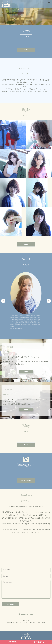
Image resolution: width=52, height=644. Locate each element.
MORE (26, 244)
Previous (3, 301)
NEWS (26, 50)
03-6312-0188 (14, 642)
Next (49, 301)
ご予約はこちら (39, 642)
